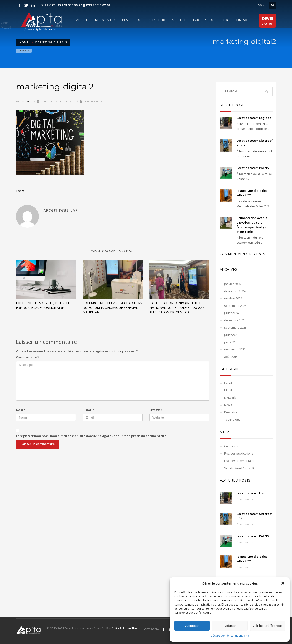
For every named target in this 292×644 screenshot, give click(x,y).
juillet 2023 (231, 335)
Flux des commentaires (240, 461)
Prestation (231, 412)
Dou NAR (27, 102)
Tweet (20, 191)
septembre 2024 (235, 306)
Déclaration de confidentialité (230, 636)
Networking (232, 398)
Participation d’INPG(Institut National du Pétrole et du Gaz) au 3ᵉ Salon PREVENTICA (177, 308)
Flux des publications (239, 453)
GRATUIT (268, 22)
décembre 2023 (235, 320)
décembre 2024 (235, 291)
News (228, 405)
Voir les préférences (267, 626)
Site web (156, 410)
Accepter (192, 626)
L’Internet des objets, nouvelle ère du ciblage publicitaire (44, 305)
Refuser (230, 626)
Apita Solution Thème (126, 628)
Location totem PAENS (253, 168)
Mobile (229, 390)
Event (228, 383)
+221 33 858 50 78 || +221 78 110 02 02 (83, 5)
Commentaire (27, 357)
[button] (283, 583)
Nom (21, 410)
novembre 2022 (235, 349)
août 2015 (231, 357)
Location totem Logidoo (254, 118)
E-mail (88, 410)
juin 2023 (230, 342)
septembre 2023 (235, 327)
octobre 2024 (233, 298)
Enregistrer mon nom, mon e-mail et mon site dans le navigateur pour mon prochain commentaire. (92, 436)
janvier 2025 (233, 284)
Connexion (232, 446)
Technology (232, 419)
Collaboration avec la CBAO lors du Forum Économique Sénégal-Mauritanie (112, 308)
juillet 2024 (231, 313)
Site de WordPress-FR (239, 468)
